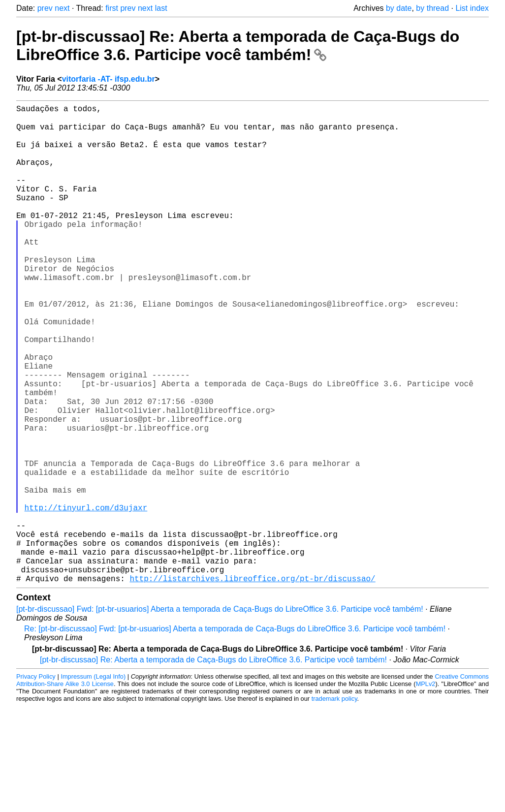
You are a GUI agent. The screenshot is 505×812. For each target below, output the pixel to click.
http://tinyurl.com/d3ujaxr (86, 597)
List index (472, 8)
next (62, 8)
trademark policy (334, 804)
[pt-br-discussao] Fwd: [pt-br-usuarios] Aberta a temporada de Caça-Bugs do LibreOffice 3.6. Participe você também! (220, 715)
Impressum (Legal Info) (93, 782)
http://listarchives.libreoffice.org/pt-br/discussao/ (252, 684)
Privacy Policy (36, 782)
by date (399, 8)
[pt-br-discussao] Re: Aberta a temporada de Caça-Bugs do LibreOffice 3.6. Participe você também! (238, 46)
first (112, 8)
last (161, 8)
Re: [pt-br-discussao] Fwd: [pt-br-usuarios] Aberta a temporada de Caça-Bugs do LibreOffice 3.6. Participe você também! (235, 734)
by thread (432, 8)
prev (45, 8)
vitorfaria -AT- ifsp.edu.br (109, 79)
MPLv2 (426, 790)
